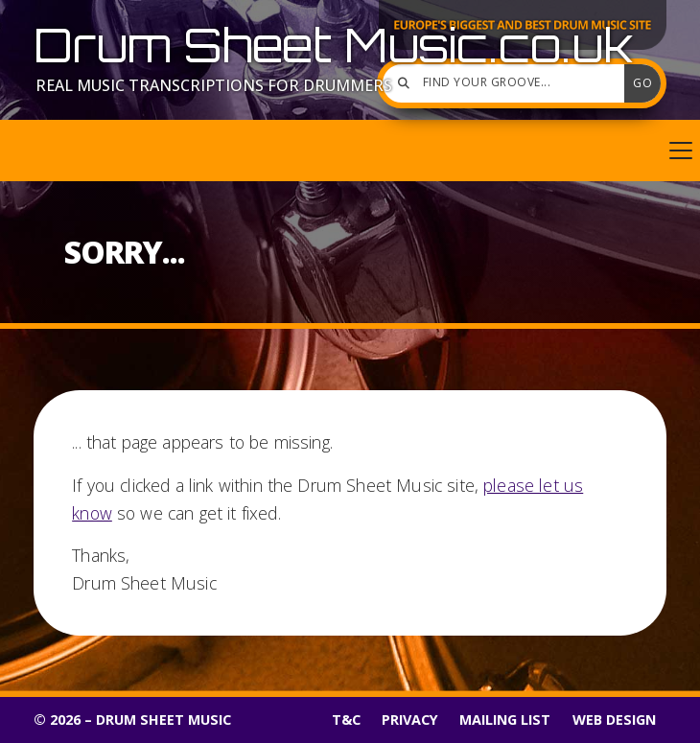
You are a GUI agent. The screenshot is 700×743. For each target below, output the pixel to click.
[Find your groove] (508, 83)
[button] (350, 151)
